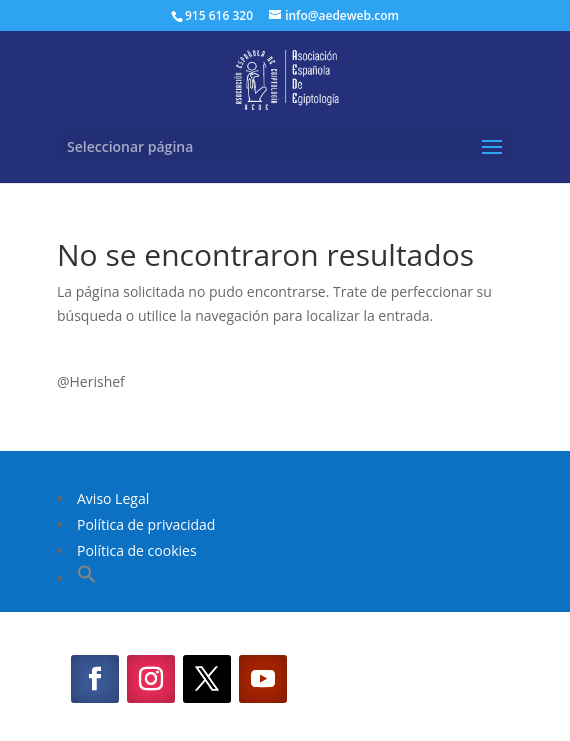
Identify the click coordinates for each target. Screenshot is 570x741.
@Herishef (91, 381)
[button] (87, 578)
